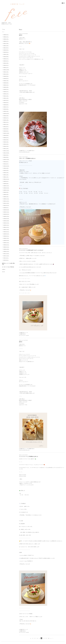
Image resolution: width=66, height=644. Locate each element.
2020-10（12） (6, 179)
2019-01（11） (6, 225)
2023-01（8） (6, 120)
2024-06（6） (6, 83)
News (3, 32)
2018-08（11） (6, 236)
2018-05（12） (6, 243)
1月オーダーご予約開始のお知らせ (27, 158)
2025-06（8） (6, 56)
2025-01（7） (6, 67)
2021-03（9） (6, 168)
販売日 (21, 35)
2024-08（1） (6, 78)
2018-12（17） (6, 227)
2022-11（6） (6, 124)
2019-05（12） (6, 216)
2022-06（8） (6, 135)
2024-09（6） (6, 76)
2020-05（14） (6, 190)
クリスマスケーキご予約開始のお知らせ (29, 456)
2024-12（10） (6, 70)
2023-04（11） (6, 113)
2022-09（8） (6, 129)
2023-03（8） (6, 116)
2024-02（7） (6, 92)
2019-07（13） (6, 212)
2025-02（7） (6, 65)
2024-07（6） (6, 81)
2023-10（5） (6, 100)
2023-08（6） (6, 105)
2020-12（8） (6, 175)
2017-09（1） (6, 260)
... (51, 638)
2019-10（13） (6, 205)
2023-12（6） (6, 96)
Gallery (4, 269)
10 (49, 638)
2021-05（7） (6, 164)
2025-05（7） (6, 59)
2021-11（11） (6, 151)
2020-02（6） (6, 197)
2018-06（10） (6, 240)
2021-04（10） (6, 166)
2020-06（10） (6, 188)
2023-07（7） (6, 107)
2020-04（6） (6, 192)
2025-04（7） (6, 61)
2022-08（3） (6, 131)
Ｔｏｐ (3, 29)
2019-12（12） (6, 201)
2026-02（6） (6, 39)
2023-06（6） (6, 109)
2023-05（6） (6, 111)
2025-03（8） (6, 63)
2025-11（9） (6, 46)
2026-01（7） (6, 41)
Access (4, 272)
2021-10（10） (6, 153)
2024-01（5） (6, 94)
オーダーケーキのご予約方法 (8, 267)
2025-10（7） (6, 48)
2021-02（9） (6, 170)
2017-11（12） (6, 256)
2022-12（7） (6, 122)
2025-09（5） (6, 50)
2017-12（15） (6, 254)
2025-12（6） (6, 43)
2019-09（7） (6, 208)
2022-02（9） (6, 144)
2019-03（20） (6, 221)
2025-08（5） (6, 52)
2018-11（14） (6, 229)
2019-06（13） (6, 214)
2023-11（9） (6, 98)
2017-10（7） (6, 258)
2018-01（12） (6, 251)
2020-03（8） (6, 194)
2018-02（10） (6, 249)
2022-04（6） (6, 140)
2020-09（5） (6, 181)
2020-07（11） (6, 186)
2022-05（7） (6, 137)
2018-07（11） (6, 238)
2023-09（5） (6, 102)
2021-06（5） (6, 162)
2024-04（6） (6, 87)
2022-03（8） (6, 142)
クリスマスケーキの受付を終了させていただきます (31, 250)
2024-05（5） (6, 85)
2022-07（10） (6, 133)
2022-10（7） (6, 127)
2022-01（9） (6, 146)
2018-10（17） (6, 232)
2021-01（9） (6, 173)
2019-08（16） (6, 210)
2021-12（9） (6, 148)
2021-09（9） (6, 155)
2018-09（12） (6, 234)
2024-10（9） (6, 74)
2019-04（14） (6, 218)
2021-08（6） (6, 157)
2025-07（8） (6, 54)
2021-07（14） (6, 159)
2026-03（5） (6, 37)
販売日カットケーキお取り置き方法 (8, 264)
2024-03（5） (6, 89)
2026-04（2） (6, 35)
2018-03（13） (6, 247)
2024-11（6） (6, 72)
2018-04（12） (6, 245)
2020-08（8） (6, 183)
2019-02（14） (6, 223)
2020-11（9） (6, 177)
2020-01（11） (6, 199)
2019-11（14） (6, 203)
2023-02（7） (6, 118)
